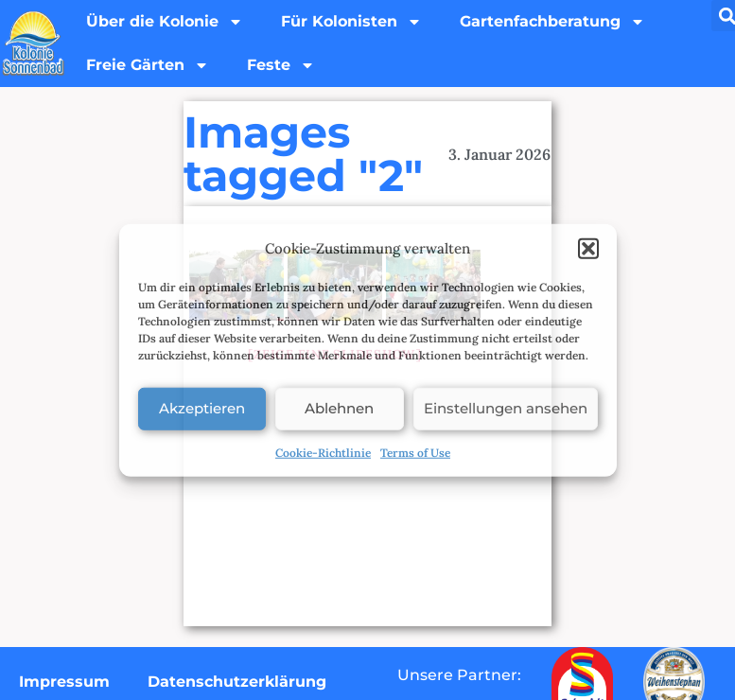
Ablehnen (339, 408)
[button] (588, 249)
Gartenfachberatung (552, 22)
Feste (281, 65)
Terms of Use (415, 452)
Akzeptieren (202, 408)
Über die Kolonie (165, 22)
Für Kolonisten (351, 22)
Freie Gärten (148, 65)
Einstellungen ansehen (506, 408)
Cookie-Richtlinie (323, 452)
